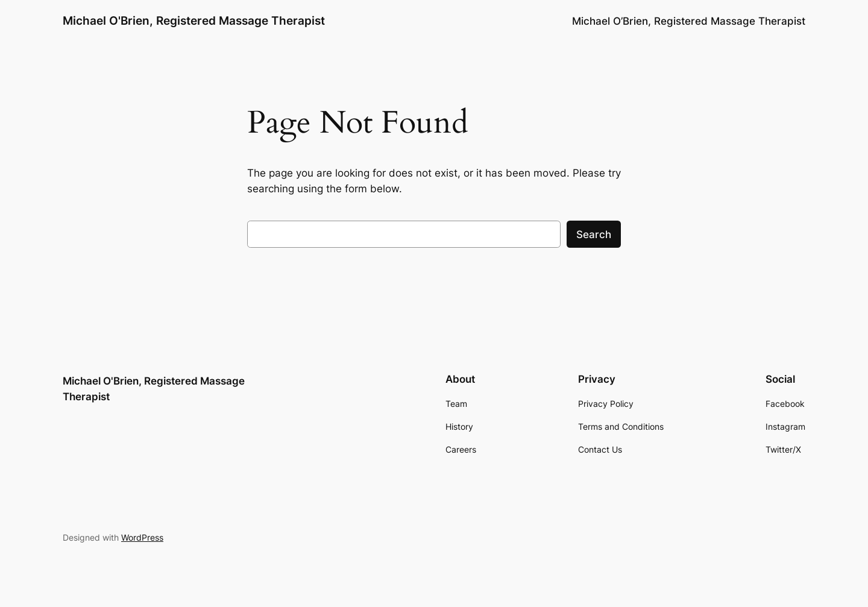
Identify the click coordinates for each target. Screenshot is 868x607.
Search (594, 234)
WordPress (142, 537)
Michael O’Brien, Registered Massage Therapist (689, 21)
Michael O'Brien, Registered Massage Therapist (194, 20)
